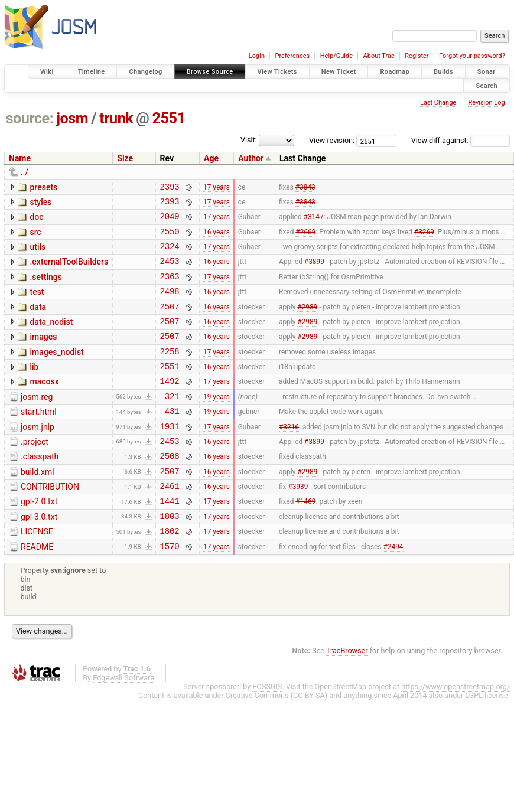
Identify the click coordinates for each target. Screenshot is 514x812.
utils (38, 254)
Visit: (249, 140)
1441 (170, 539)
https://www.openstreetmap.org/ (456, 731)
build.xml (38, 506)
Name (20, 158)
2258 (170, 372)
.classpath (40, 488)
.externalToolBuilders (69, 270)
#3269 (424, 238)
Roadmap (395, 72)
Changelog (145, 72)
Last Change (438, 102)
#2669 (305, 238)
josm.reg (37, 422)
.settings (45, 288)
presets (43, 187)
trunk (116, 118)
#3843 (305, 188)
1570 (170, 590)
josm (72, 118)
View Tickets (277, 72)
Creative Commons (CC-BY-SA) (277, 740)
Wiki (47, 72)
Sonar (487, 72)
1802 (170, 573)
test (37, 304)
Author (251, 158)
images (43, 354)
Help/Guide (336, 56)
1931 (170, 456)
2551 (169, 118)
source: (30, 118)
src (35, 237)
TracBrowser (347, 695)
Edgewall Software (123, 722)
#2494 (393, 590)
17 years (217, 188)
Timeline (92, 72)
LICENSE (37, 572)
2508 (170, 489)
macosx (44, 405)
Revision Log (486, 102)
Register (417, 56)
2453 (170, 271)
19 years (217, 422)
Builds (443, 72)
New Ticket (339, 72)
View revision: (332, 140)
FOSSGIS (267, 731)
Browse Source (210, 72)
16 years (217, 238)
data (38, 321)
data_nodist (51, 338)
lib (34, 388)
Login (257, 56)
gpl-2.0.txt (39, 539)
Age (211, 158)
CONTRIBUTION (50, 522)
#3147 (314, 221)
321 (172, 423)
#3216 (289, 456)
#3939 (298, 523)
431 (172, 439)
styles (40, 204)
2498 (170, 305)
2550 (170, 238)
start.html (39, 438)
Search (487, 85)
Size (125, 158)
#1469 (305, 540)
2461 (170, 523)
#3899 (314, 272)
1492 (170, 405)
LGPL (474, 740)
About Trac (379, 56)
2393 (170, 188)
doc (36, 220)
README (37, 589)
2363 (170, 288)
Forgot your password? (472, 56)
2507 (170, 322)
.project (35, 472)
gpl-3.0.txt (39, 556)
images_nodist (56, 371)
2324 (170, 255)
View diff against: (461, 140)
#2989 (307, 322)
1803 (170, 557)
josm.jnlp (38, 455)
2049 (170, 221)
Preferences (292, 56)
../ (25, 172)
